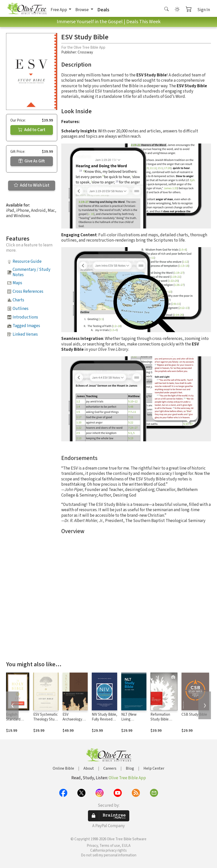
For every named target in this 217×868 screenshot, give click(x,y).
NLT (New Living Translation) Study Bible (131, 722)
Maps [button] (17, 283)
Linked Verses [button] (25, 334)
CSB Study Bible (194, 715)
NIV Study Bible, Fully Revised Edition (104, 719)
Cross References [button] (28, 292)
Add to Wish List (32, 185)
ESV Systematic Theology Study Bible (46, 719)
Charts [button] (18, 300)
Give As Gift (32, 161)
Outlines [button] (21, 309)
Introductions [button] (25, 317)
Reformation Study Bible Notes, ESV (160, 719)
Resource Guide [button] (27, 262)
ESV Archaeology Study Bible (72, 719)
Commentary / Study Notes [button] (32, 272)
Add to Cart (32, 130)
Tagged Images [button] (26, 326)
